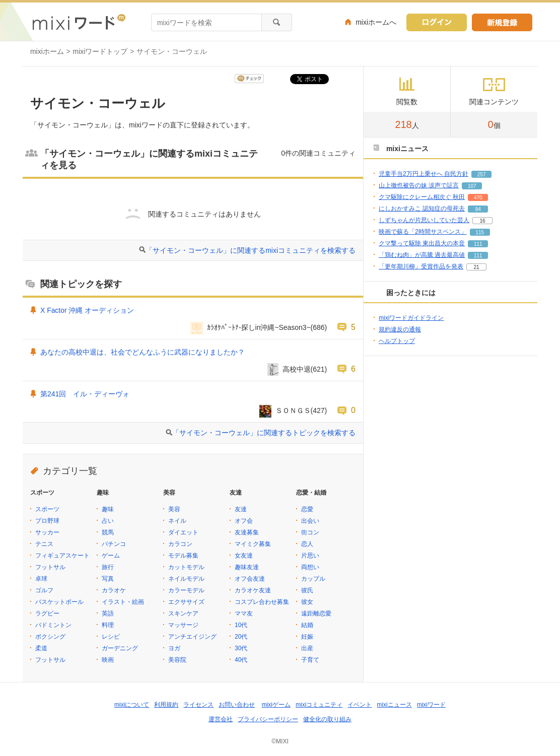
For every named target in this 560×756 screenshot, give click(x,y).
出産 (307, 648)
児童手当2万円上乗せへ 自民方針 (424, 174)
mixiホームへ (376, 22)
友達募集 (247, 532)
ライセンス (198, 705)
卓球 (41, 579)
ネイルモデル (186, 579)
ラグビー (47, 613)
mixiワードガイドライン (411, 318)
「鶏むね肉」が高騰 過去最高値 (422, 255)
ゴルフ (44, 590)
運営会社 (221, 719)
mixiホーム (47, 51)
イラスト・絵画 (123, 602)
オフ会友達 (250, 579)
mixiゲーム (276, 705)
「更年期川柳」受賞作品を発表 (421, 266)
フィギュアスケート (62, 556)
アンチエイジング (192, 637)
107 (472, 186)
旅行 (108, 567)
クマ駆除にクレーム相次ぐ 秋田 (422, 197)
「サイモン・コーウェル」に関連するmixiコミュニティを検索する (251, 250)
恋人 (307, 544)
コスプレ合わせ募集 (262, 602)
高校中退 (297, 369)
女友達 (244, 556)
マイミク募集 (253, 544)
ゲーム (111, 556)
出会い (310, 521)
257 (482, 175)
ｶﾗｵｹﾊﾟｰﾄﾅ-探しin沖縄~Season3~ (259, 327)
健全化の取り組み (327, 719)
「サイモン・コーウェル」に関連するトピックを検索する (264, 433)
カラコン (180, 544)
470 (478, 198)
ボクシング (50, 637)
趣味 (108, 509)
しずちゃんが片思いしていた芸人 (424, 220)
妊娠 (307, 637)
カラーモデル (186, 590)
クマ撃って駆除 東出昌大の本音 (422, 243)
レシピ (111, 637)
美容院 (177, 660)
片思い (310, 556)
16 (482, 221)
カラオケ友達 (253, 590)
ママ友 (244, 613)
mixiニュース (394, 705)
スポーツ (47, 509)
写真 (108, 579)
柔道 (41, 648)
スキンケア (183, 613)
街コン (310, 532)
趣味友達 (247, 567)
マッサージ (183, 625)
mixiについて (132, 705)
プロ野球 (47, 521)
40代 (241, 660)
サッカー (47, 532)
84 (478, 209)
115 (480, 232)
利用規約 (166, 705)
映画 (108, 660)
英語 (108, 613)
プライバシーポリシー (268, 719)
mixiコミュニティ (319, 705)
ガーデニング (120, 648)
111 (478, 244)
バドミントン (53, 625)
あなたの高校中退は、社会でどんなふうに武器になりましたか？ (143, 352)
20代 (241, 637)
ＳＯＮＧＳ (293, 410)
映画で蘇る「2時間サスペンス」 (423, 232)
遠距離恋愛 (316, 613)
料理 (108, 625)
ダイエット (183, 532)
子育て (310, 660)
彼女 (307, 602)
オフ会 (244, 521)
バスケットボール (59, 602)
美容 (174, 509)
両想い (310, 567)
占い (108, 521)
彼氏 (307, 590)
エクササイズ (186, 602)
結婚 (307, 625)
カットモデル (186, 567)
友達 (241, 509)
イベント (360, 705)
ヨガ (174, 648)
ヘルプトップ (397, 341)
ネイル (177, 521)
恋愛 (307, 509)
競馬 (108, 532)
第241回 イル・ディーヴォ (85, 394)
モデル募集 (183, 556)
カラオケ (114, 590)
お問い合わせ (237, 705)
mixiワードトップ (100, 51)
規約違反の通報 (400, 329)
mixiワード (431, 705)
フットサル (50, 567)
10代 (241, 625)
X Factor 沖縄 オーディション (87, 310)
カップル (313, 579)
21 (476, 267)
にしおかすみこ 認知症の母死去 (422, 209)
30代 (241, 648)
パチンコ (114, 544)
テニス (44, 544)
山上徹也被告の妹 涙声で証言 (419, 185)
